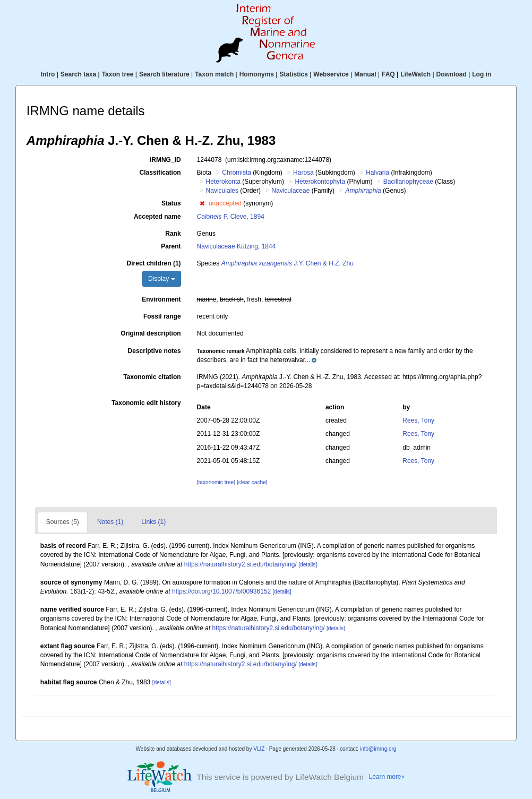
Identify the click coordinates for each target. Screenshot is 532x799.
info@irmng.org (378, 749)
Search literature (164, 74)
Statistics (293, 74)
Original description (151, 333)
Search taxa (78, 74)
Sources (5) (63, 522)
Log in (482, 74)
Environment (161, 299)
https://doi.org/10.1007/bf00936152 (221, 591)
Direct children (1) (154, 263)
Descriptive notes (155, 351)
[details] (308, 565)
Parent (171, 246)
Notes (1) (110, 522)
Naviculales (222, 191)
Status (171, 203)
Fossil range (162, 316)
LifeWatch (415, 74)
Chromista (237, 173)
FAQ (388, 74)
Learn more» (387, 777)
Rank (173, 234)
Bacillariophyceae (408, 182)
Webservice (331, 74)
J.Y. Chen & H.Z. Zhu (288, 263)
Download (452, 74)
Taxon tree (118, 74)
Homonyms (257, 74)
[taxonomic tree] (216, 482)
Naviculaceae (290, 191)
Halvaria (377, 173)
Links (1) (153, 522)
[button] (202, 203)
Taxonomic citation (152, 377)
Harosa (303, 173)
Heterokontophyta (320, 182)
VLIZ (259, 749)
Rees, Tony (418, 420)
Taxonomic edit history (146, 403)
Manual (365, 74)
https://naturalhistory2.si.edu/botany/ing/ (241, 564)
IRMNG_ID (165, 160)
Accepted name (157, 217)
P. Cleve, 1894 (231, 217)
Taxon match (214, 74)
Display (162, 279)
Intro (48, 74)
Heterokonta (223, 182)
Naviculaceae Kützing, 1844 (237, 246)
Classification (160, 173)
